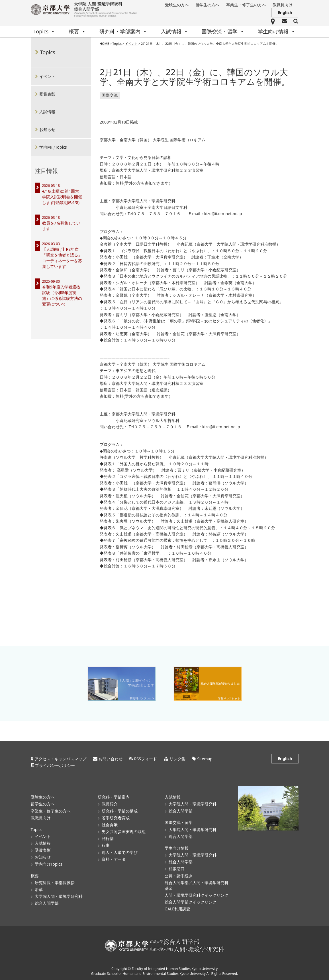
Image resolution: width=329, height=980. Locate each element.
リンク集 (177, 758)
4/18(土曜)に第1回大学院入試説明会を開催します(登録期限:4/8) (62, 197)
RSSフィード (146, 758)
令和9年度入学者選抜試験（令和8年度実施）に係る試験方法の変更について (62, 295)
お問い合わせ (111, 758)
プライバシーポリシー (55, 765)
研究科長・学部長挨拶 (55, 882)
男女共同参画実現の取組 (124, 831)
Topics (45, 31)
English (285, 12)
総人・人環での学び (120, 852)
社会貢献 (110, 824)
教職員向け (283, 5)
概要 (77, 31)
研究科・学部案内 (123, 31)
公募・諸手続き (179, 875)
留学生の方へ (207, 5)
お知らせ (47, 129)
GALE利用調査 (177, 909)
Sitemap (205, 758)
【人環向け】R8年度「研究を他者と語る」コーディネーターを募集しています (62, 258)
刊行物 (108, 838)
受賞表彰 (47, 94)
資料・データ (114, 859)
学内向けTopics (53, 147)
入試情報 (175, 31)
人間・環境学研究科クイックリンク (197, 895)
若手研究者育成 (116, 818)
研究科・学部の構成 (120, 811)
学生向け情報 (277, 31)
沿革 (39, 889)
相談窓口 (177, 868)
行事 (106, 845)
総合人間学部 (47, 903)
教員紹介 (110, 804)
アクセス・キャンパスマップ (60, 758)
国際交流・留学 (223, 31)
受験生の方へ (177, 5)
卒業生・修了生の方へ (246, 5)
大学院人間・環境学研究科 (59, 896)
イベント (47, 76)
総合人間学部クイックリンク (191, 902)
